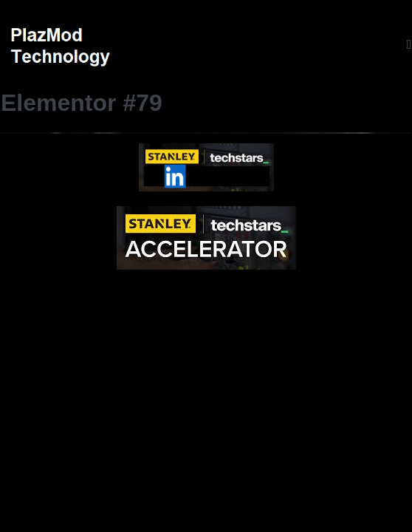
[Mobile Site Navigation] (409, 45)
